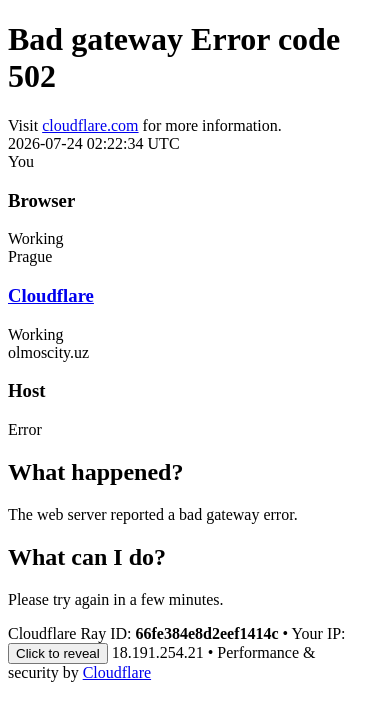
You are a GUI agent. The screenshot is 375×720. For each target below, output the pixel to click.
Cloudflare (51, 295)
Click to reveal (58, 653)
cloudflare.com (90, 125)
